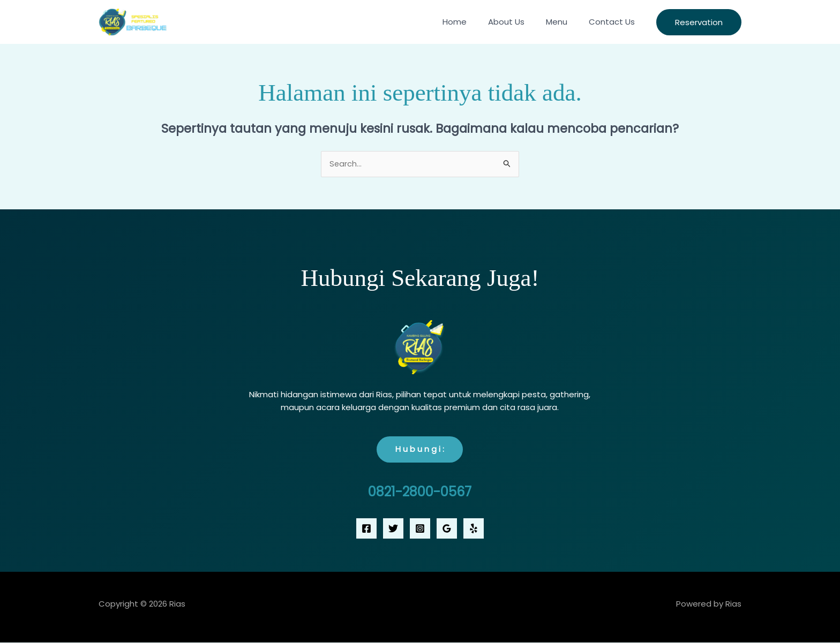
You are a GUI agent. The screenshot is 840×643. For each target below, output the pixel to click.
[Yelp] (474, 529)
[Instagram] (420, 529)
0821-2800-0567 (420, 492)
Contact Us (614, 22)
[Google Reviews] (447, 529)
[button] (699, 22)
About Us (520, 22)
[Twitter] (393, 529)
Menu (565, 22)
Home (473, 22)
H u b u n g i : (420, 450)
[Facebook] (366, 529)
